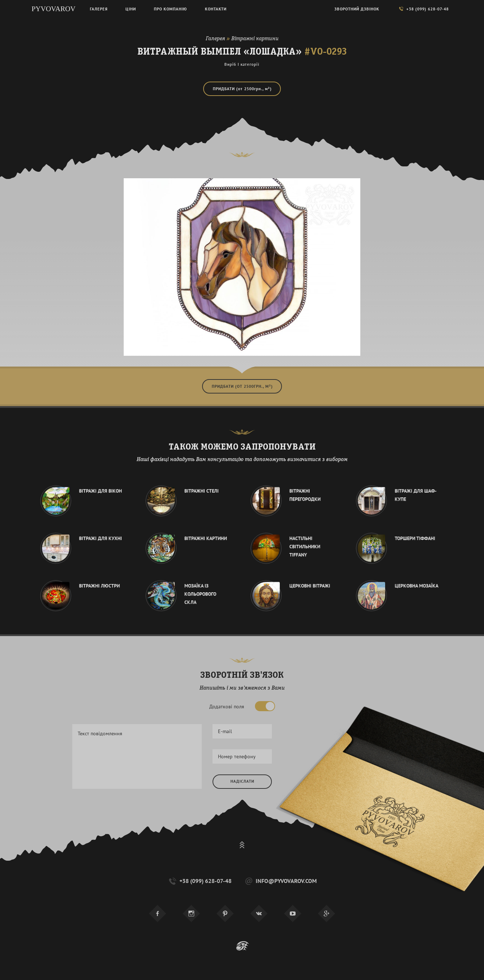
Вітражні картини (255, 39)
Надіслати (242, 781)
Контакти (216, 9)
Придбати (242, 89)
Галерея (215, 39)
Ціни (131, 9)
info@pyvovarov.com (280, 881)
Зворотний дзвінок (357, 9)
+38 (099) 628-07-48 (200, 881)
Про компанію (170, 9)
